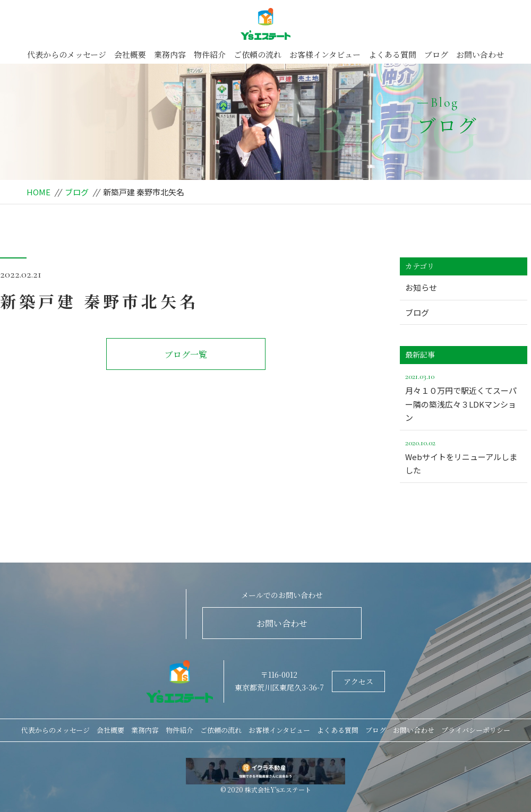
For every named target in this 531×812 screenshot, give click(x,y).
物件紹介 (210, 54)
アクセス (358, 681)
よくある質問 (392, 54)
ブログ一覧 (186, 354)
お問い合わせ (480, 54)
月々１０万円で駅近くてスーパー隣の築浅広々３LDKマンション (464, 396)
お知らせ (421, 287)
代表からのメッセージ (67, 54)
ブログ (436, 54)
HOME (38, 192)
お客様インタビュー (325, 54)
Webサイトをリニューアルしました (464, 456)
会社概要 (130, 54)
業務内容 (170, 54)
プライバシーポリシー (476, 730)
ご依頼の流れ (258, 54)
